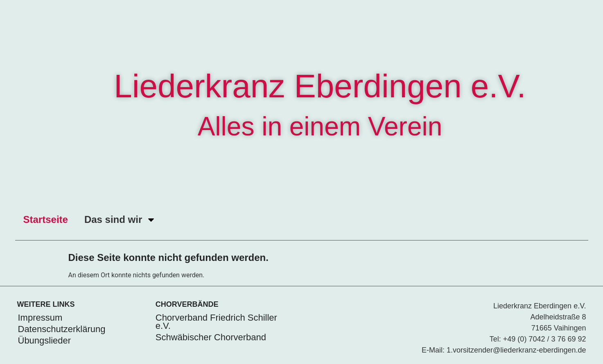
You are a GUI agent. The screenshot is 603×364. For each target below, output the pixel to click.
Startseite (46, 219)
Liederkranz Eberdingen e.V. (320, 86)
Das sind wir (120, 220)
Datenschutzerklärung (62, 329)
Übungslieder (45, 340)
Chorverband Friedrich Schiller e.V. (216, 322)
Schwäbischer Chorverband (211, 337)
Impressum (40, 318)
